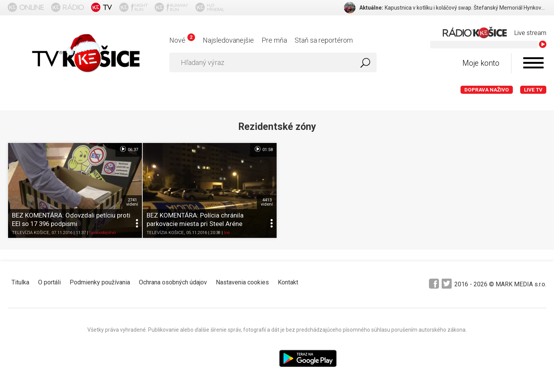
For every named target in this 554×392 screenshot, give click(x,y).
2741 (132, 202)
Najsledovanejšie (228, 40)
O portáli (49, 282)
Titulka (20, 282)
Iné (227, 233)
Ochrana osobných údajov (173, 282)
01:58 (263, 149)
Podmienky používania (100, 282)
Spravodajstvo (103, 233)
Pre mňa (274, 40)
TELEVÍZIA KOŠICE (31, 233)
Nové (182, 40)
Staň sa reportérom (324, 40)
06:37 (129, 149)
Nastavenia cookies (242, 282)
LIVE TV (533, 90)
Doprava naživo (487, 90)
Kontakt (288, 282)
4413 (267, 202)
